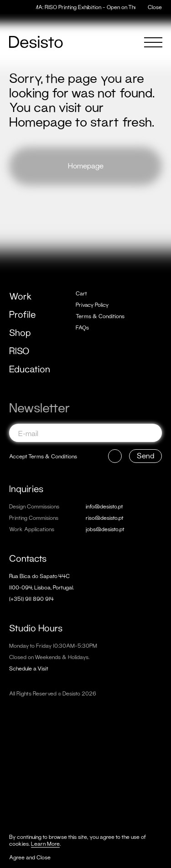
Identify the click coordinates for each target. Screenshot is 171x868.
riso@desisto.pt (105, 518)
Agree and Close (30, 857)
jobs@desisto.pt (105, 529)
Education (30, 369)
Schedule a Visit (29, 668)
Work (21, 296)
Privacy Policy (92, 305)
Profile (22, 314)
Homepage (86, 165)
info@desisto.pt (104, 506)
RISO (19, 350)
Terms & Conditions (100, 316)
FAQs (82, 327)
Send (145, 455)
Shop (20, 332)
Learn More (45, 844)
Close (155, 7)
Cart (81, 293)
